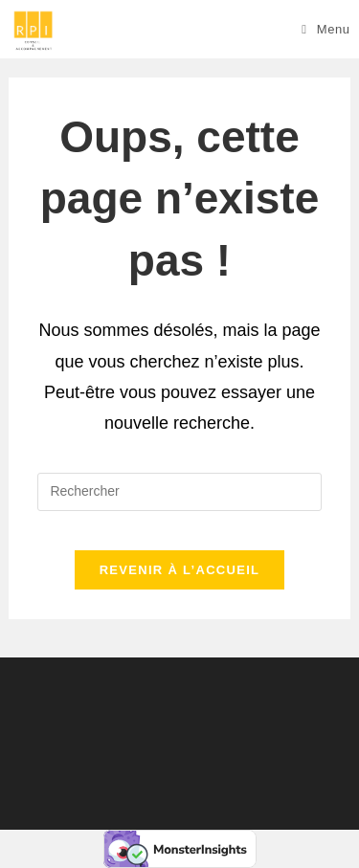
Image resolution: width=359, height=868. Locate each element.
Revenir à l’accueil (180, 570)
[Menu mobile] (326, 29)
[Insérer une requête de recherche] (179, 492)
